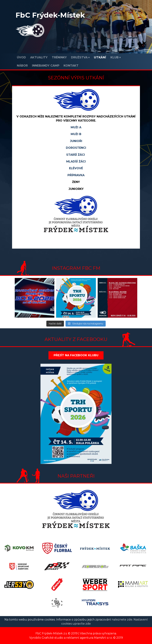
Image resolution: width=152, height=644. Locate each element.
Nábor (22, 66)
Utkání (100, 57)
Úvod (21, 57)
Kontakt (71, 66)
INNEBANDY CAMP (46, 66)
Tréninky (59, 57)
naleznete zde (122, 620)
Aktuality (39, 57)
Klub (115, 57)
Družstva (79, 57)
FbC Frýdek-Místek (50, 15)
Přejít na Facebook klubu (76, 355)
